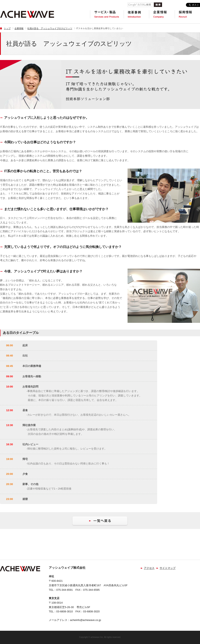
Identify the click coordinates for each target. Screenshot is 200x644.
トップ (7, 28)
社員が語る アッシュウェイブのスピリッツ (50, 28)
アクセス (149, 568)
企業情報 (19, 28)
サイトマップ (168, 568)
